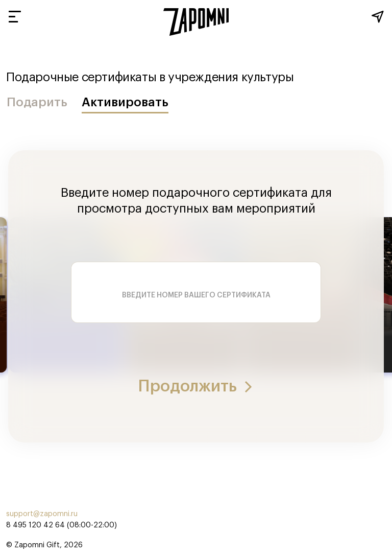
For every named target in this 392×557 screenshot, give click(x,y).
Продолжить (196, 386)
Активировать (125, 102)
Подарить (37, 102)
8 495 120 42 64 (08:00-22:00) (62, 525)
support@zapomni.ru (42, 514)
